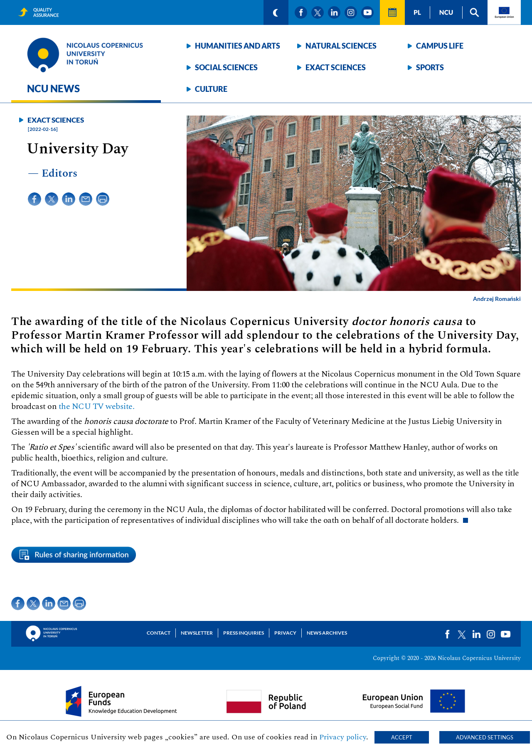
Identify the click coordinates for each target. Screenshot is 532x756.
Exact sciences (336, 67)
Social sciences (226, 67)
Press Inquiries (244, 633)
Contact (159, 633)
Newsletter (197, 633)
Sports (430, 67)
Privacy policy (343, 737)
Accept (402, 737)
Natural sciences (341, 46)
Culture (211, 89)
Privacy (285, 633)
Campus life (440, 46)
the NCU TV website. (97, 406)
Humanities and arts (238, 46)
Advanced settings (485, 737)
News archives (327, 633)
